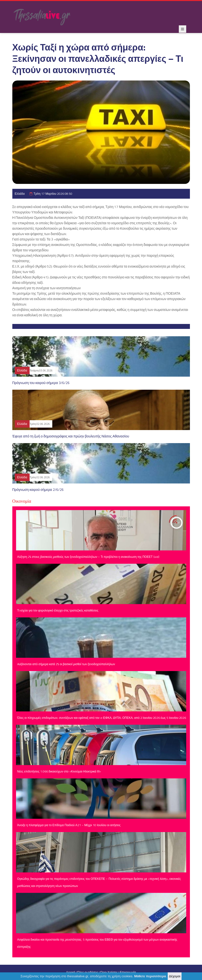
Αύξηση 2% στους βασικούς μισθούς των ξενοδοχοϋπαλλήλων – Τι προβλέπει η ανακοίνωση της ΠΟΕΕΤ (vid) (88, 557)
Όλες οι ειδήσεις (88, 972)
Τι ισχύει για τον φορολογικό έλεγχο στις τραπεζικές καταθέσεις (58, 610)
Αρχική (71, 972)
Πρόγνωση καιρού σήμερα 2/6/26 (38, 490)
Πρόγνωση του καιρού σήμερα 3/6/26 (41, 383)
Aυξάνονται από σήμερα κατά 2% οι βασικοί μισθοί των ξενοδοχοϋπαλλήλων (66, 664)
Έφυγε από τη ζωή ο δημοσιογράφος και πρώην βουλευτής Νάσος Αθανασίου (71, 436)
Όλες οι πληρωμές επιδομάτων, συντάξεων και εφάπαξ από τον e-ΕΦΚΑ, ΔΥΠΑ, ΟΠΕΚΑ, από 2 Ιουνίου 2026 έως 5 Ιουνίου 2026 (102, 718)
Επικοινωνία (128, 972)
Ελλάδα (20, 194)
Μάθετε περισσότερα (150, 976)
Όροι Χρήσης (109, 972)
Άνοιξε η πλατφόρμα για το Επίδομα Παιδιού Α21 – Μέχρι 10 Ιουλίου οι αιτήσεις (69, 825)
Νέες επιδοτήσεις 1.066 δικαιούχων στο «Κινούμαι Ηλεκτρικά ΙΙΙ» (59, 771)
